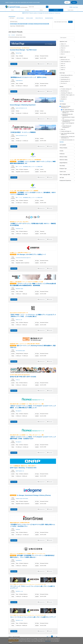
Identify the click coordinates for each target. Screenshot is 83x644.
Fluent (63, 48)
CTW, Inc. (18, 380)
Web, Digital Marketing (68, 110)
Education (63, 99)
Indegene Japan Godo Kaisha (22, 499)
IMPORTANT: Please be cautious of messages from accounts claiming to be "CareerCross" (42, 13)
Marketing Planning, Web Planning (67, 115)
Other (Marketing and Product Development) (68, 121)
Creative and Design (65, 131)
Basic (62, 50)
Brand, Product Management (68, 124)
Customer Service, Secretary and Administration (67, 137)
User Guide (75, 7)
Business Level (64, 46)
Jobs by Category (20, 18)
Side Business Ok (65, 79)
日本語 (71, 7)
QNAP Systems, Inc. (20, 471)
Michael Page (19, 53)
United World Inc (19, 81)
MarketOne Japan (19, 289)
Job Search (56, 10)
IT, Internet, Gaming (66, 89)
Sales (62, 129)
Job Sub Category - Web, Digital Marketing (19, 24)
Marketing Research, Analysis (68, 118)
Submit (70, 22)
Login (67, 2)
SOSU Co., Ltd (19, 320)
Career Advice (70, 10)
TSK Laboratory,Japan (20, 351)
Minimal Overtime (65, 81)
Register (74, 2)
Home (12, 10)
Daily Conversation (65, 52)
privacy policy (48, 641)
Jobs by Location (30, 18)
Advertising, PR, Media (66, 93)
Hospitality (63, 97)
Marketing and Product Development (65, 107)
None (62, 54)
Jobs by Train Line (39, 18)
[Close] (10, 642)
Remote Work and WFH (66, 75)
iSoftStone (18, 529)
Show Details (14, 64)
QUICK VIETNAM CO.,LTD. (21, 108)
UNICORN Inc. (19, 560)
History (41, 10)
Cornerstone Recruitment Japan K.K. (23, 258)
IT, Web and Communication (67, 140)
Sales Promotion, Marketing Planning (67, 112)
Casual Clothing (65, 77)
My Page (27, 10)
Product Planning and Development (66, 127)
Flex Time (63, 83)
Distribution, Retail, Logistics (67, 95)
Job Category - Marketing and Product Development (38, 24)
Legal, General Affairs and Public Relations (67, 134)
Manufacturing (64, 91)
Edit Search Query (14, 22)
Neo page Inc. (19, 411)
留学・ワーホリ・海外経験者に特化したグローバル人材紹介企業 (29, 167)
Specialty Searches (49, 18)
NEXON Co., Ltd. (19, 591)
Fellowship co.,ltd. (19, 229)
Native (63, 44)
